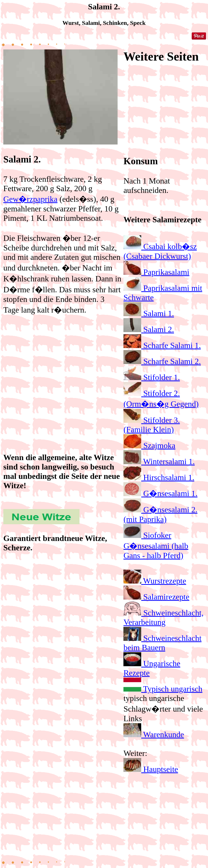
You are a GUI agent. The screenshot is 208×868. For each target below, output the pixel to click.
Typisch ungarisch (173, 689)
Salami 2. (159, 329)
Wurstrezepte (165, 581)
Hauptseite (161, 769)
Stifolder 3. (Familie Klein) (152, 425)
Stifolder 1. (162, 377)
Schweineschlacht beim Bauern (162, 643)
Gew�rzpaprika (30, 199)
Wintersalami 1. (169, 461)
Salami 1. (159, 313)
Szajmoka (159, 445)
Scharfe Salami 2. (172, 361)
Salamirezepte (166, 597)
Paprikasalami (166, 272)
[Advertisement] (62, 369)
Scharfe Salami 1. (172, 345)
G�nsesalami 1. (170, 493)
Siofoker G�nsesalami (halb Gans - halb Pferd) (156, 545)
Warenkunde (164, 734)
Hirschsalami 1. (169, 477)
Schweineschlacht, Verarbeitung (163, 617)
